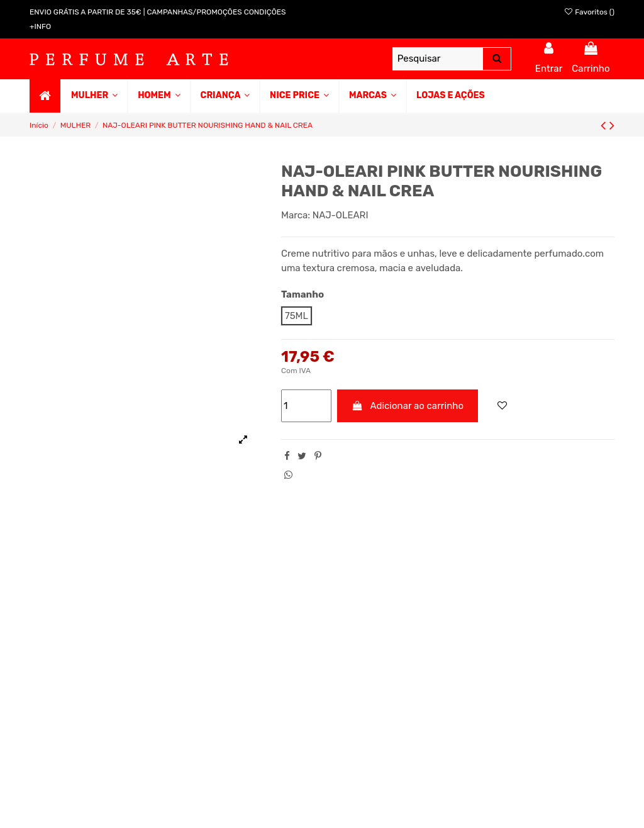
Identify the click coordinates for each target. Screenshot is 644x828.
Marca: (296, 215)
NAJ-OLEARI (341, 215)
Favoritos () (589, 12)
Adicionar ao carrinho (408, 406)
